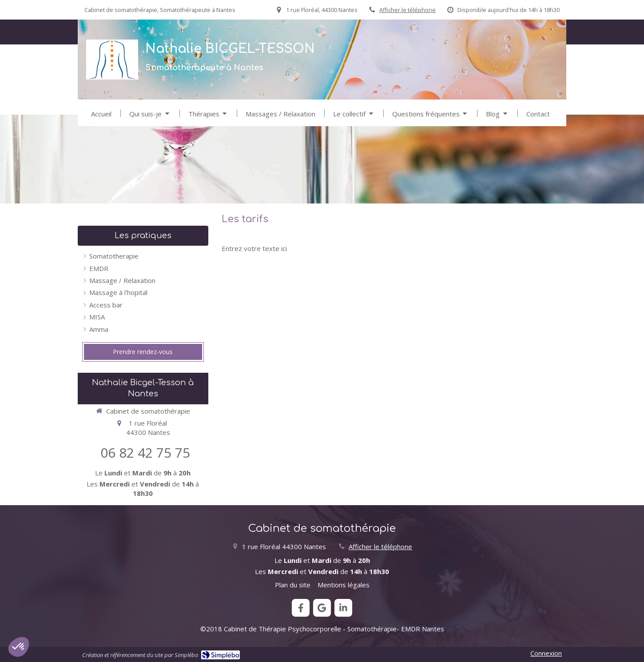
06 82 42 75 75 (145, 453)
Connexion (546, 653)
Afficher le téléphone (407, 10)
